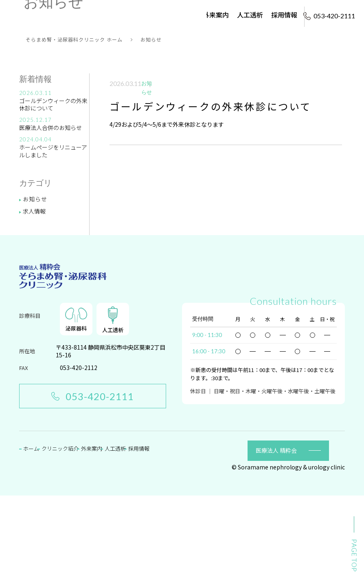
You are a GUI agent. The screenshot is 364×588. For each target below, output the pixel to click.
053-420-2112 (79, 461)
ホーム (131, 9)
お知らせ (35, 291)
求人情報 (34, 304)
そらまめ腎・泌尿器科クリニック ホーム (74, 132)
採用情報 (284, 9)
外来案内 (216, 9)
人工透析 (250, 9)
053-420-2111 (93, 489)
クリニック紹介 (172, 9)
